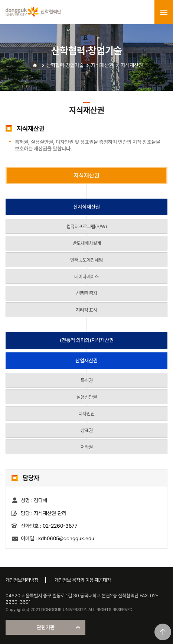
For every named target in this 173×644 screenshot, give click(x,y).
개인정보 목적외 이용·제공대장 (83, 580)
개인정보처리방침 (22, 580)
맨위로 (163, 632)
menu (164, 12)
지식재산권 (102, 65)
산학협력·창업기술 (65, 65)
